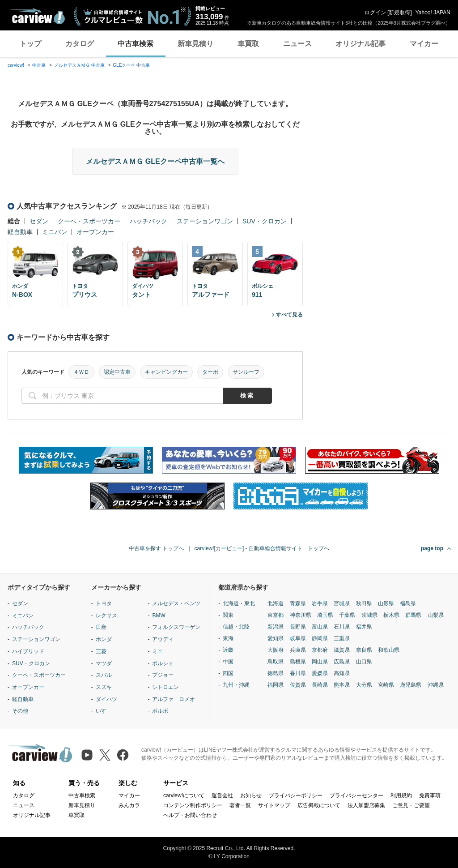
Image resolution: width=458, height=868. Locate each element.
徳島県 (276, 673)
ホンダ (104, 639)
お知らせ (251, 795)
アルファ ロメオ (174, 699)
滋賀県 (342, 650)
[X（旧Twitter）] (105, 755)
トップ (30, 44)
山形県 (386, 603)
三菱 (101, 651)
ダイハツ (106, 699)
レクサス (106, 616)
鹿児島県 (411, 685)
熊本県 (342, 685)
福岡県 (276, 685)
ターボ (210, 372)
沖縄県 (436, 685)
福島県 (408, 603)
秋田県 (364, 603)
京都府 (320, 650)
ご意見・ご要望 (411, 805)
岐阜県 (298, 638)
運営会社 (222, 795)
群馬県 (413, 615)
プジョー (163, 675)
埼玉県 (325, 615)
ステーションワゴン (205, 221)
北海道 (276, 603)
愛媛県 (320, 673)
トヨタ (104, 603)
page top (432, 548)
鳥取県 (276, 662)
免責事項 (430, 795)
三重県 (342, 638)
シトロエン (165, 687)
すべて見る (289, 315)
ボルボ (160, 711)
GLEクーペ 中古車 (131, 65)
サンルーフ (246, 372)
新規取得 (399, 13)
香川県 (298, 673)
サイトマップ (274, 805)
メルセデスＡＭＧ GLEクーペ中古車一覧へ (155, 161)
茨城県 (369, 615)
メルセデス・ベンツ (176, 603)
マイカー (424, 44)
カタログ (80, 44)
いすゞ (104, 711)
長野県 (298, 627)
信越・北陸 (236, 627)
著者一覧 (240, 805)
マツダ (104, 663)
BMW (159, 616)
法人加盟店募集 (366, 805)
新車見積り (195, 44)
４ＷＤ (81, 372)
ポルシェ (163, 663)
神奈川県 (301, 615)
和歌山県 (389, 650)
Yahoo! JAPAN (433, 13)
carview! (16, 65)
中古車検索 (136, 44)
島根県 (298, 662)
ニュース (297, 44)
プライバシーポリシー (296, 795)
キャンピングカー (166, 372)
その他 (20, 711)
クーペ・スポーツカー (89, 221)
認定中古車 (117, 372)
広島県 (342, 662)
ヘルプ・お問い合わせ (190, 815)
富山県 (320, 627)
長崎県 (320, 685)
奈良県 (364, 650)
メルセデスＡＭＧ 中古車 (79, 65)
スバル (104, 675)
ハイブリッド (28, 651)
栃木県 (391, 615)
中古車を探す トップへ (156, 548)
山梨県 (436, 615)
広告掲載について (319, 805)
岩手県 (320, 603)
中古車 (39, 65)
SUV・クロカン (265, 221)
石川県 (342, 627)
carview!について (184, 795)
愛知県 (276, 638)
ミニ (157, 651)
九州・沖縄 (236, 685)
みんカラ (129, 805)
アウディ (163, 639)
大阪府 (276, 650)
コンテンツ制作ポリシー (193, 805)
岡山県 (320, 662)
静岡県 (320, 638)
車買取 (248, 44)
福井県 (364, 627)
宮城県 (342, 603)
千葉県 (347, 615)
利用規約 (401, 795)
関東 (228, 615)
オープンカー (95, 232)
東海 (228, 638)
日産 (101, 627)
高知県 (342, 673)
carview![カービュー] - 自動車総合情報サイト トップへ (262, 548)
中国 (228, 662)
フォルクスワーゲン (176, 627)
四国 (228, 673)
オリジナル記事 (360, 44)
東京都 (276, 615)
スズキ (104, 687)
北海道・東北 (239, 603)
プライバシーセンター (356, 795)
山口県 (364, 662)
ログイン (375, 13)
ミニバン (55, 232)
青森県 (298, 603)
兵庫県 (298, 650)
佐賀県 (298, 685)
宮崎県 (386, 685)
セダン (39, 221)
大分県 (364, 685)
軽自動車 (20, 232)
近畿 (228, 650)
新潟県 (276, 627)
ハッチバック (148, 221)
